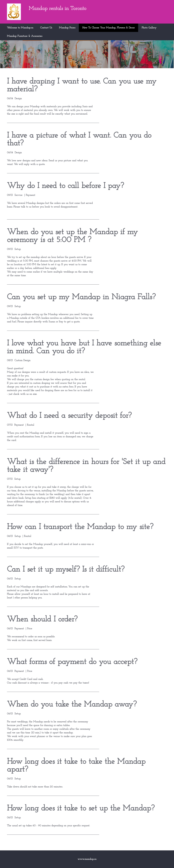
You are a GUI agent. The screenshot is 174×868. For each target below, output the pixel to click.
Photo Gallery (149, 28)
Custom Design (22, 361)
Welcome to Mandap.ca (20, 28)
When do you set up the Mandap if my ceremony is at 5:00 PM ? (72, 236)
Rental (31, 425)
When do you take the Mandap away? (72, 705)
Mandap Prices (67, 28)
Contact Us (46, 28)
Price (30, 629)
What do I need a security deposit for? (69, 416)
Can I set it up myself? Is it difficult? (66, 570)
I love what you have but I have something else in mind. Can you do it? (84, 347)
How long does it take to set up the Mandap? (81, 808)
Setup (18, 249)
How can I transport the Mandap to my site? (80, 527)
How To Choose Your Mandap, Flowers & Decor (108, 28)
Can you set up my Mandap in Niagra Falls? (81, 297)
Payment (30, 195)
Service (18, 195)
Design (18, 99)
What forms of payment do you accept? (72, 662)
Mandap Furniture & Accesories (25, 36)
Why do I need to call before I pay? (65, 186)
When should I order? (42, 619)
